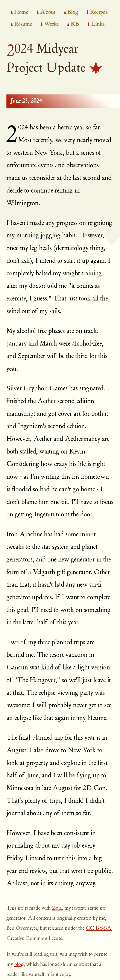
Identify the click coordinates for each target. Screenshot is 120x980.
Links (98, 24)
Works (51, 24)
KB (75, 24)
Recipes (99, 12)
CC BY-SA (99, 929)
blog (19, 965)
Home (21, 12)
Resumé (23, 24)
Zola (57, 908)
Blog (73, 12)
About (48, 12)
